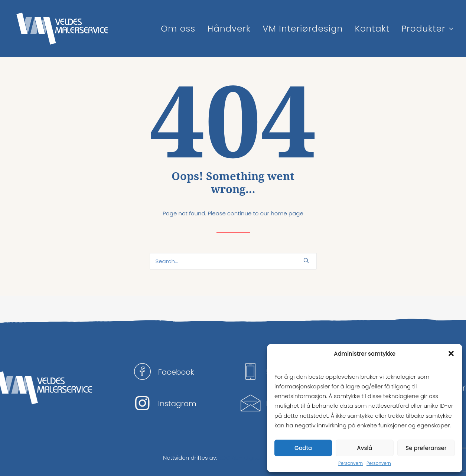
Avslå (364, 448)
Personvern (351, 463)
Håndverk (229, 29)
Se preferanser (426, 448)
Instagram (177, 404)
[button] (451, 353)
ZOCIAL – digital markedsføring (261, 458)
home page (287, 213)
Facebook (176, 372)
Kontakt (372, 29)
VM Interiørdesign (303, 29)
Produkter (427, 29)
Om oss (178, 29)
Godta (303, 448)
